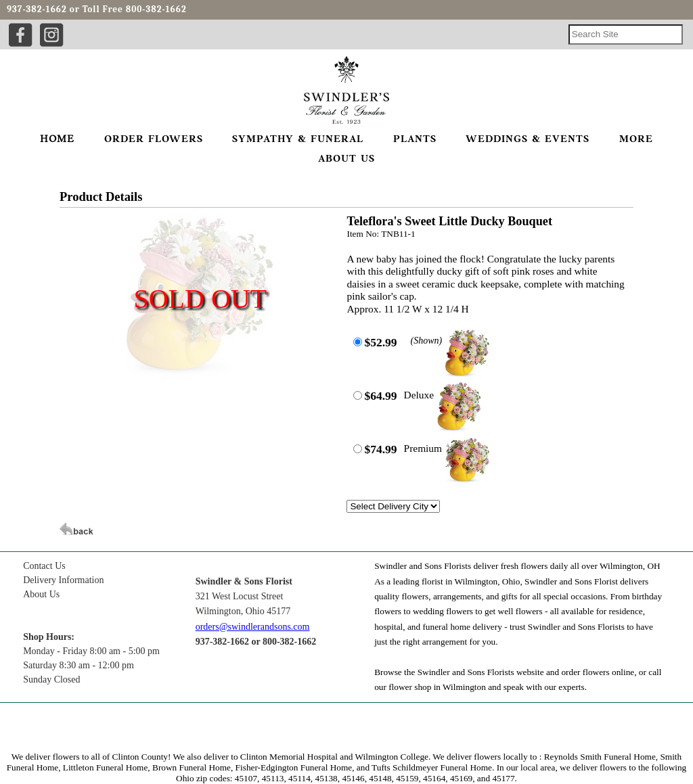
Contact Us (44, 566)
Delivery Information (63, 580)
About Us (41, 594)
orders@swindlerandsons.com (253, 627)
